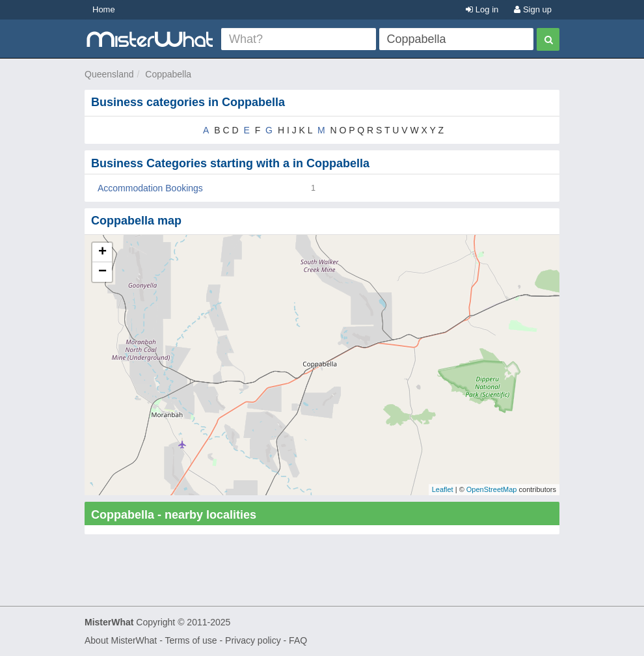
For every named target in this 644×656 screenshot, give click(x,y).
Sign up (533, 9)
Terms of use (191, 640)
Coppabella (168, 74)
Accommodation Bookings (150, 188)
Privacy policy (253, 640)
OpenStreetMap (492, 489)
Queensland (109, 74)
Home (104, 9)
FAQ (298, 640)
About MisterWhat (121, 640)
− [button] (102, 272)
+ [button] (102, 253)
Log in (482, 9)
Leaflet (443, 489)
